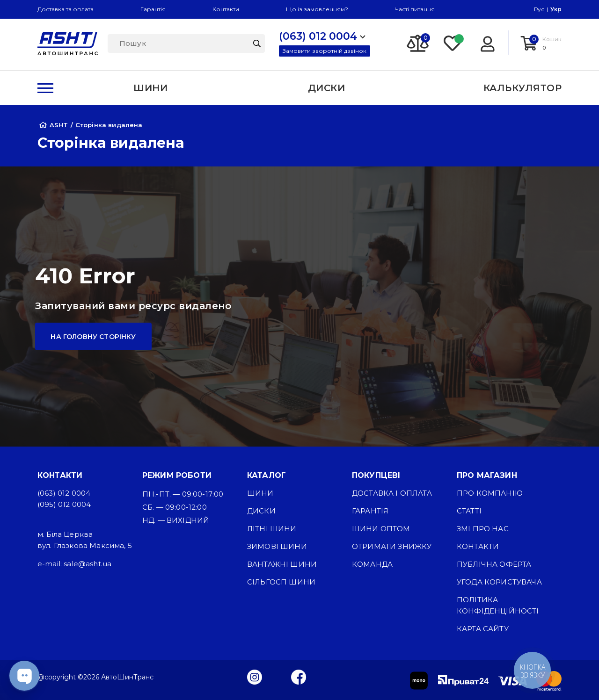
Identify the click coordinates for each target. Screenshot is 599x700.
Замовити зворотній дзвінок (325, 51)
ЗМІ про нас (483, 529)
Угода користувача (499, 582)
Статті (469, 511)
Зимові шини (277, 546)
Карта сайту (483, 629)
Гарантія (153, 9)
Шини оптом (381, 529)
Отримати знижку (392, 546)
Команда (372, 564)
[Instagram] (255, 677)
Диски (261, 511)
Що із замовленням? (317, 9)
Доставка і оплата (392, 493)
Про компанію (490, 493)
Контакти (226, 9)
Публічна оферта (494, 564)
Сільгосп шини (281, 582)
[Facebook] (299, 677)
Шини (260, 493)
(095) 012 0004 (64, 504)
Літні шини (272, 529)
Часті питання (415, 9)
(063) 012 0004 (64, 493)
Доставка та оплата (66, 9)
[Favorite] (453, 43)
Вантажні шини (282, 564)
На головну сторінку (93, 337)
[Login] (487, 43)
